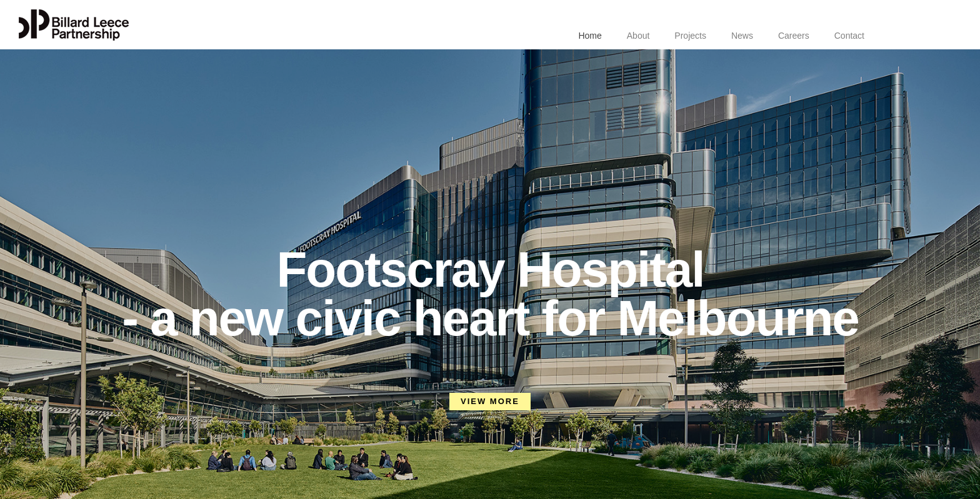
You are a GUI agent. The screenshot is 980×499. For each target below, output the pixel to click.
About (638, 36)
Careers (794, 36)
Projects (690, 36)
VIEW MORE (490, 401)
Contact (849, 36)
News (742, 36)
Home (590, 36)
